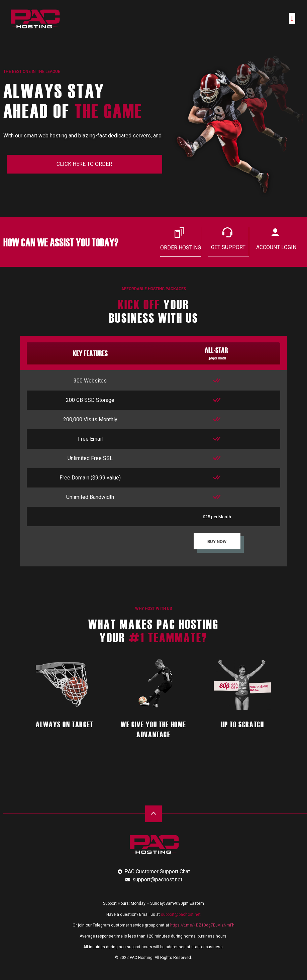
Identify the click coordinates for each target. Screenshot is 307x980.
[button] (292, 18)
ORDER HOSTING (181, 248)
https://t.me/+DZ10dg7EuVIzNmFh (202, 925)
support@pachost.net (181, 914)
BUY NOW (217, 541)
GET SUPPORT (228, 247)
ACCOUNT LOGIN (276, 247)
